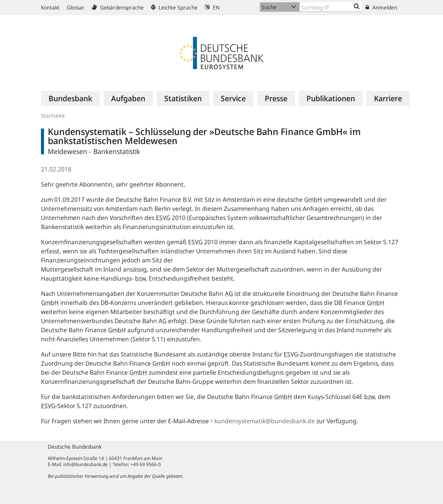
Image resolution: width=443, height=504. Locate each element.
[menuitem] (70, 99)
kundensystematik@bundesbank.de (263, 421)
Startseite (53, 115)
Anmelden (381, 7)
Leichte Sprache (174, 7)
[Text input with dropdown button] (331, 7)
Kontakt (50, 7)
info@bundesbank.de (86, 464)
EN (212, 7)
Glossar (76, 7)
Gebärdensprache (118, 7)
